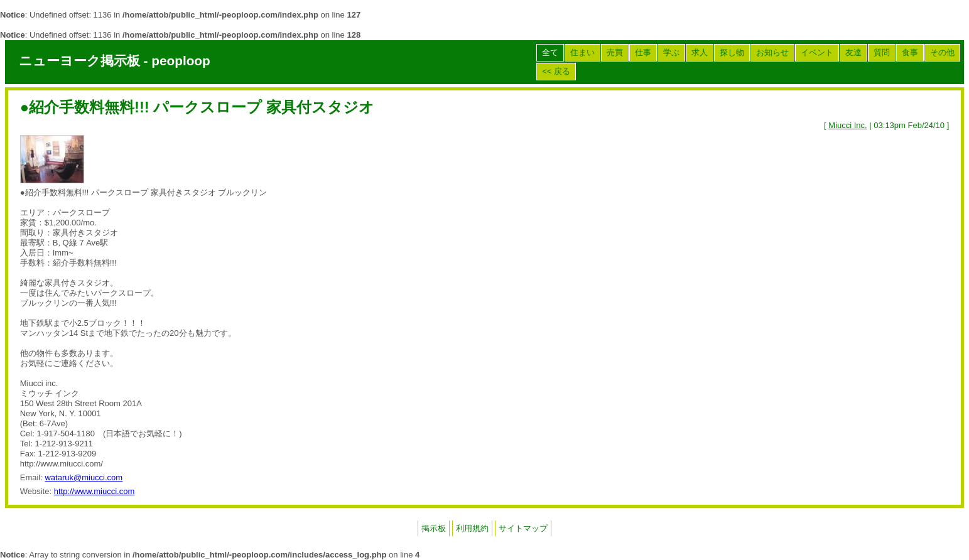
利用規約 (472, 528)
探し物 (732, 52)
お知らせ (772, 52)
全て (550, 52)
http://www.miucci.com (95, 491)
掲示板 (434, 528)
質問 (882, 52)
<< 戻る (556, 71)
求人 (700, 52)
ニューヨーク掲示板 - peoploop (115, 61)
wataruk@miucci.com (84, 477)
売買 (615, 52)
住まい (582, 52)
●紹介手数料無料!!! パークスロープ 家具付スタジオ (197, 107)
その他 (942, 52)
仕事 (643, 52)
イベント (817, 52)
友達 (853, 52)
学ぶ (671, 52)
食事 (910, 52)
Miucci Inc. (847, 125)
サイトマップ (523, 528)
